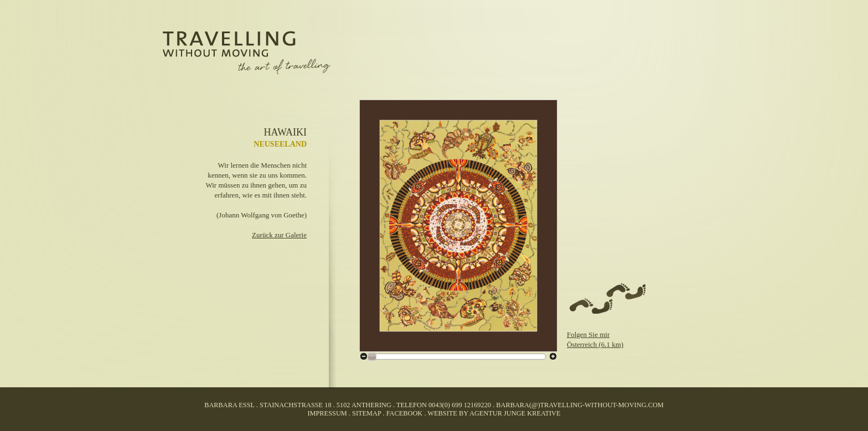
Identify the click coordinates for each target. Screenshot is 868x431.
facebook (405, 413)
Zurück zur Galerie (279, 235)
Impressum (327, 413)
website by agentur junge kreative (494, 413)
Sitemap (366, 413)
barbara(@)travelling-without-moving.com (580, 405)
